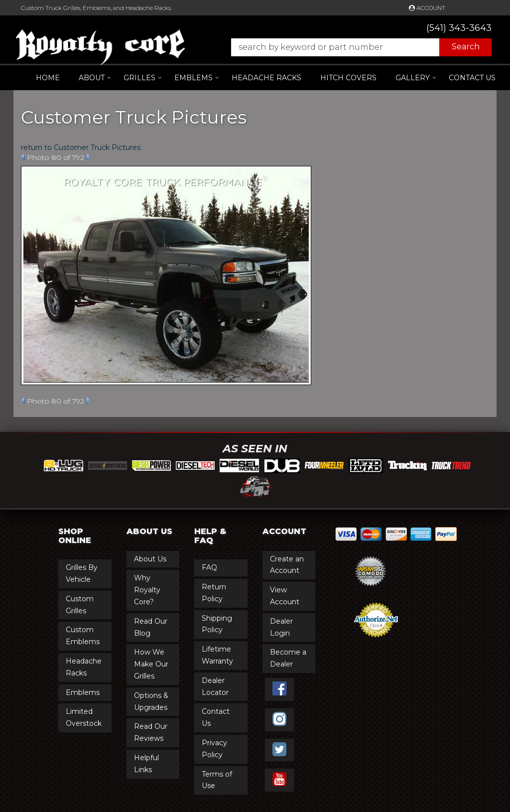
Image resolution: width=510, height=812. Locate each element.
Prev (23, 157)
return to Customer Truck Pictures (81, 147)
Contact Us (472, 78)
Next (88, 157)
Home (48, 78)
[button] (356, 47)
